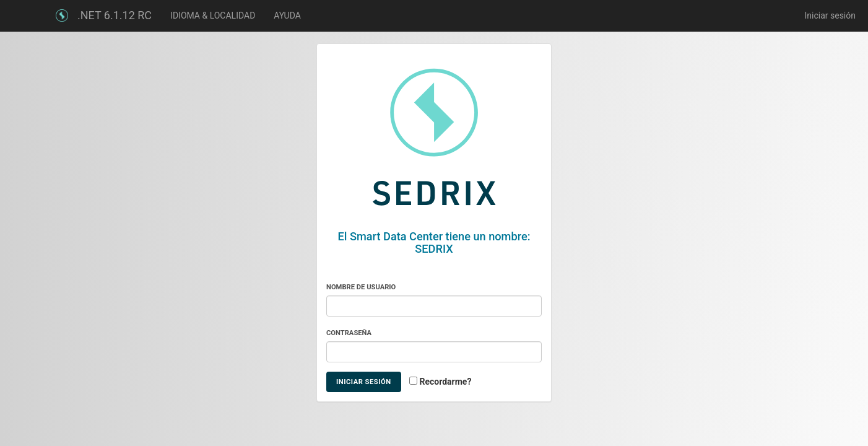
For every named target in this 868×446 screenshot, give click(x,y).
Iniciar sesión (830, 15)
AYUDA (287, 15)
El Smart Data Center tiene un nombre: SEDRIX (434, 243)
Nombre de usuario (361, 287)
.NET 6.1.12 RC (115, 15)
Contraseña (349, 333)
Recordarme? (446, 382)
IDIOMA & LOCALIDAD (213, 15)
